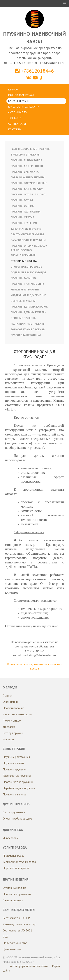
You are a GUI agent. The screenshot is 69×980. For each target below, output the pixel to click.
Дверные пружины (23, 301)
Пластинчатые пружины (27, 234)
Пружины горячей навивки (29, 183)
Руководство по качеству (19, 924)
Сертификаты (17, 124)
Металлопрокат (13, 900)
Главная (13, 90)
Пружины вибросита (25, 172)
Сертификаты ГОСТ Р (16, 918)
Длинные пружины (23, 318)
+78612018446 (34, 71)
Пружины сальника (24, 278)
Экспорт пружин (13, 733)
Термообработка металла (19, 862)
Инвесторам (11, 838)
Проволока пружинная (26, 335)
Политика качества (15, 943)
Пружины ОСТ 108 (22, 206)
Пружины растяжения (26, 212)
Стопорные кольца (24, 261)
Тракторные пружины (25, 155)
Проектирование (13, 708)
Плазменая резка (14, 856)
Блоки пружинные (23, 255)
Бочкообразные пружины (28, 329)
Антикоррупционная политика (29, 966)
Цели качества (12, 949)
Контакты (15, 129)
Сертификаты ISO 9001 (17, 930)
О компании (10, 702)
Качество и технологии (24, 107)
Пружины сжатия (22, 217)
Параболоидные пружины (28, 240)
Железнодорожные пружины (30, 149)
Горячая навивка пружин (28, 177)
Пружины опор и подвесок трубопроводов (29, 248)
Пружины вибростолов (26, 160)
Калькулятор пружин (22, 95)
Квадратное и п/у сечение (28, 295)
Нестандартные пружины (28, 324)
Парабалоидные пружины (19, 788)
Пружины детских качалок (29, 307)
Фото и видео (17, 112)
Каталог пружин (19, 101)
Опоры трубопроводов (26, 267)
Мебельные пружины (25, 290)
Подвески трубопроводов (28, 272)
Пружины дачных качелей (29, 312)
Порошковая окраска (16, 868)
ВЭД (6, 937)
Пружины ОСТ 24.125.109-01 (29, 194)
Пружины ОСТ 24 (22, 200)
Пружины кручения (24, 223)
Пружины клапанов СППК (27, 284)
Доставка (15, 118)
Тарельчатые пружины (26, 229)
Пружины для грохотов (27, 166)
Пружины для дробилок (27, 189)
